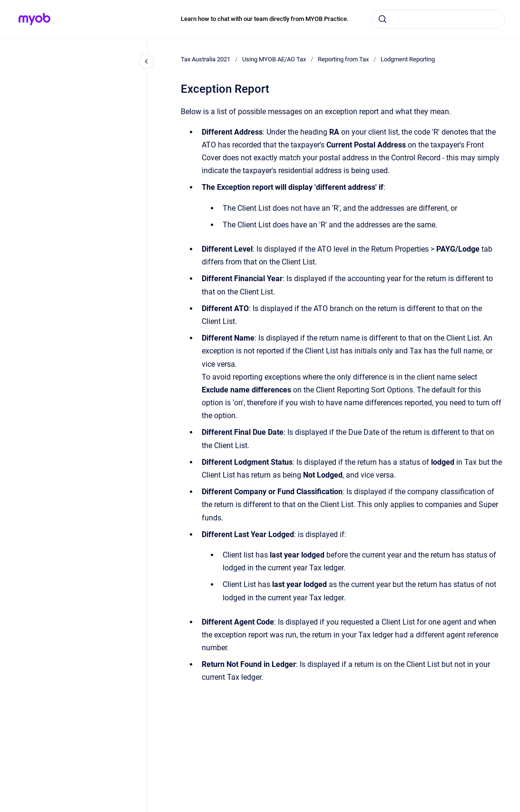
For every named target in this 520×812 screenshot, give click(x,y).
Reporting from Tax (343, 59)
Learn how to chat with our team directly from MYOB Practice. (265, 19)
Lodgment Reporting (408, 59)
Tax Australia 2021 (206, 59)
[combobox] (438, 19)
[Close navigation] (147, 61)
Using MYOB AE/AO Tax (274, 59)
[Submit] (383, 19)
